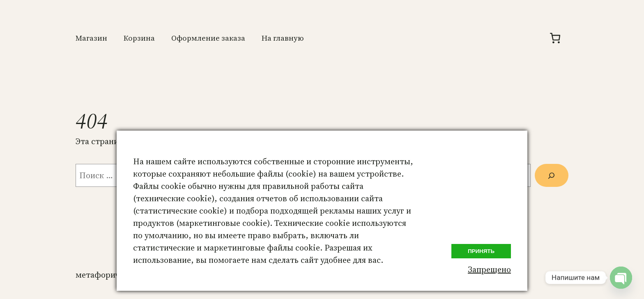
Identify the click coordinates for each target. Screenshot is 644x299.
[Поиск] (552, 175)
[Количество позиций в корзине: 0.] (555, 38)
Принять (481, 251)
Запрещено (489, 269)
